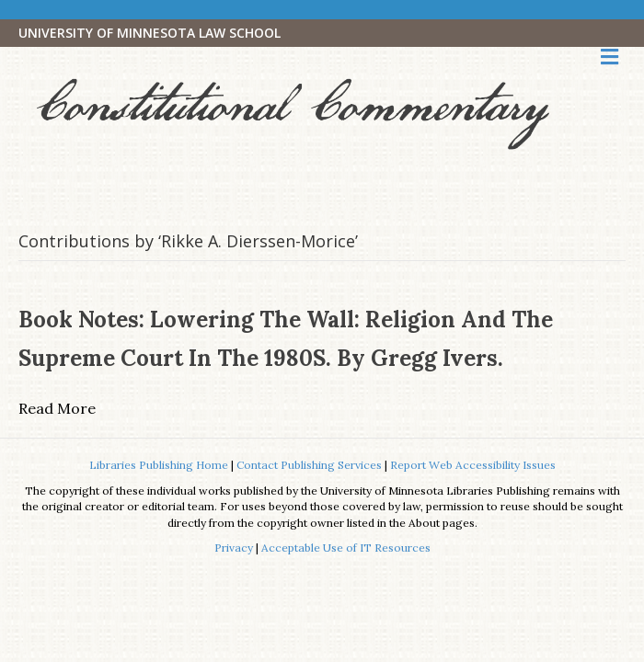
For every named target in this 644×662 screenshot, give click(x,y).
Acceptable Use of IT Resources (346, 548)
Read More (57, 408)
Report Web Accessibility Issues (473, 465)
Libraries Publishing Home (159, 465)
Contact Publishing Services (309, 465)
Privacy (234, 548)
